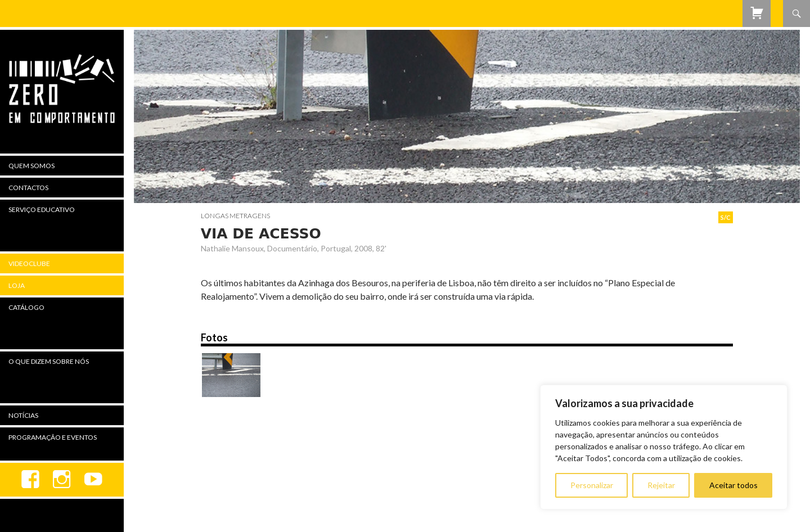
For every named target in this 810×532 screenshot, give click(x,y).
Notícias (23, 415)
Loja (17, 285)
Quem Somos (31, 166)
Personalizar (592, 485)
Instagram (62, 480)
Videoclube (29, 263)
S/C (726, 217)
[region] (664, 447)
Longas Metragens (235, 216)
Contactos (28, 188)
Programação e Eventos (53, 437)
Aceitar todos (733, 485)
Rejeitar (661, 485)
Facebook (30, 480)
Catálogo (26, 307)
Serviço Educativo (42, 209)
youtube (93, 480)
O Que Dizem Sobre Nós (49, 361)
